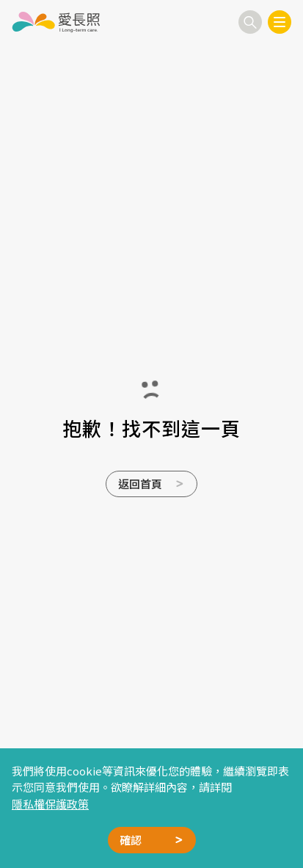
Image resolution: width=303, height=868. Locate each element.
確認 (131, 840)
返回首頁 (140, 484)
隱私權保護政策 (50, 804)
